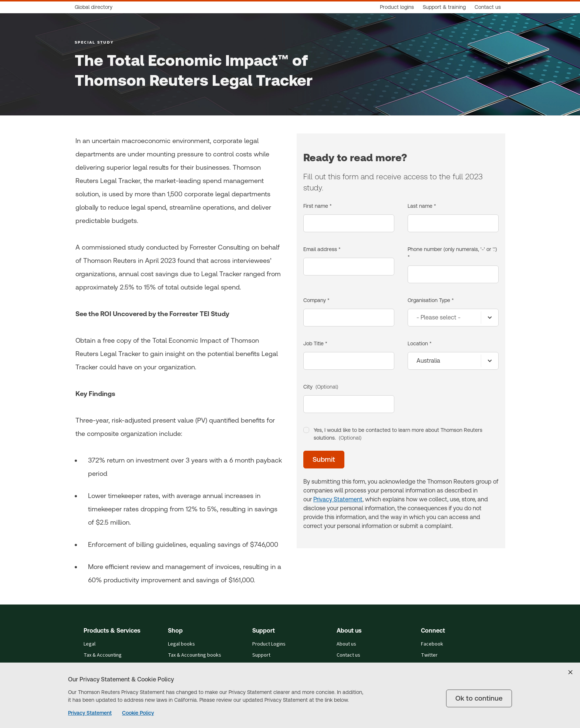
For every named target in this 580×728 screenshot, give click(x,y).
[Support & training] (444, 7)
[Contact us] (488, 7)
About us (346, 644)
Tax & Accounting (103, 655)
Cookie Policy (138, 713)
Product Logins (269, 644)
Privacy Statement (90, 713)
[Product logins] (397, 7)
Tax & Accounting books (195, 655)
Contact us (348, 655)
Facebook (432, 644)
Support (261, 655)
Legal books (181, 644)
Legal (90, 644)
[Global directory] (96, 7)
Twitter (429, 655)
